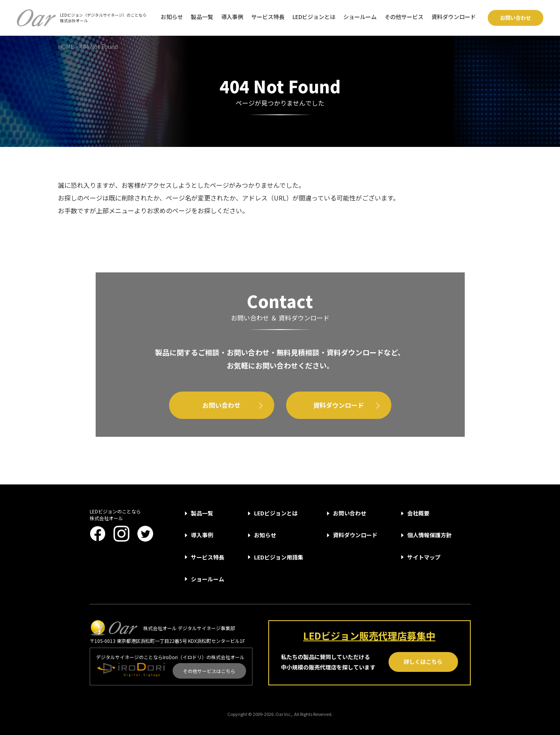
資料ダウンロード (454, 17)
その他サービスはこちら (209, 671)
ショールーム (360, 17)
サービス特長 (268, 17)
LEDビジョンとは (314, 17)
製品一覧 (202, 17)
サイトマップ (424, 557)
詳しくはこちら (423, 662)
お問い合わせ (516, 18)
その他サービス (404, 17)
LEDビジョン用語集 (279, 557)
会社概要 (418, 513)
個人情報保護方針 (429, 535)
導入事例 (232, 17)
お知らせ (172, 17)
